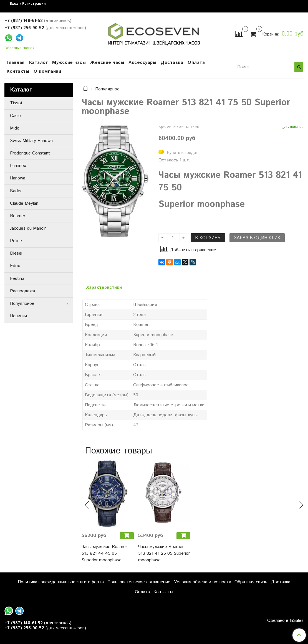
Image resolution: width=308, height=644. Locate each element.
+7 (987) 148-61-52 (24, 21)
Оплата (196, 63)
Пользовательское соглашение (139, 582)
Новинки (18, 316)
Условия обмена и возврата (203, 582)
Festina (17, 279)
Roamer (18, 216)
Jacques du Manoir (28, 228)
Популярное (107, 89)
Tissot (16, 103)
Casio (15, 116)
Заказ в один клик (257, 238)
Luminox (18, 166)
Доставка (172, 63)
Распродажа (22, 291)
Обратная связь (251, 582)
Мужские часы (69, 63)
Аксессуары (142, 63)
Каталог (39, 63)
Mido (15, 128)
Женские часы (107, 63)
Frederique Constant (30, 153)
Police (16, 241)
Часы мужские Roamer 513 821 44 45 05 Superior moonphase (104, 553)
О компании (47, 71)
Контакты (18, 71)
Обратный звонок (19, 48)
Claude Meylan (24, 203)
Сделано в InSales (285, 621)
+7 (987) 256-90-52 (24, 28)
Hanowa (18, 178)
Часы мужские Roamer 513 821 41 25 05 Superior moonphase (164, 553)
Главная (16, 63)
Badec (16, 191)
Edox (15, 266)
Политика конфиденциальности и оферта (61, 582)
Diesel (16, 253)
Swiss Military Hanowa (31, 141)
